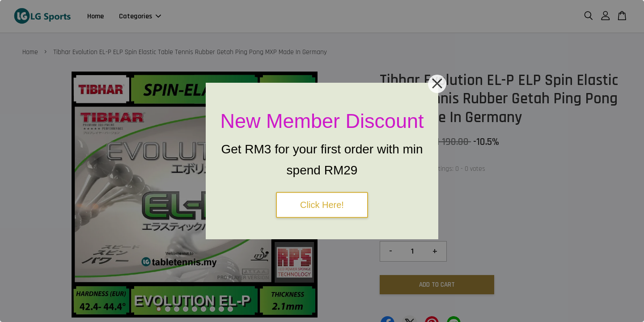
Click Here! (322, 205)
